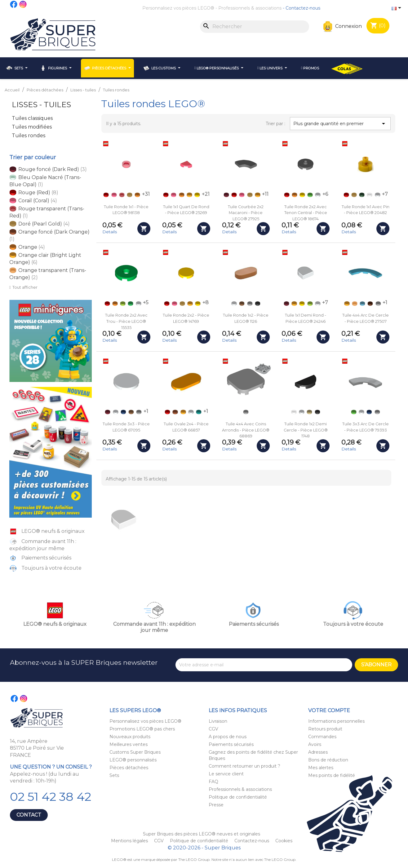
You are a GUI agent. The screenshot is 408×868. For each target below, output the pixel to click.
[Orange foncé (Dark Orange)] (175, 412)
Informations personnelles (336, 721)
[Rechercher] (255, 27)
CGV (213, 729)
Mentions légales (130, 841)
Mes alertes (321, 768)
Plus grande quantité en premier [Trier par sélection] (340, 124)
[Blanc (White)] (318, 195)
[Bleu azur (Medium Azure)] (362, 304)
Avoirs (315, 744)
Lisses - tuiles (41, 105)
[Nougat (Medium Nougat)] (242, 304)
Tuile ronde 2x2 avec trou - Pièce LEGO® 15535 (126, 321)
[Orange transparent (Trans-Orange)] (355, 304)
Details (110, 232)
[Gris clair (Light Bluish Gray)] (250, 304)
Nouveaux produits (130, 737)
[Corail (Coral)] (114, 195)
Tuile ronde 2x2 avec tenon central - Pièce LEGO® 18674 (306, 213)
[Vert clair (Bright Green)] (310, 195)
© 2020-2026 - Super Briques (204, 848)
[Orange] (137, 195)
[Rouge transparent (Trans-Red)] (122, 195)
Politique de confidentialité (238, 797)
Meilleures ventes (129, 744)
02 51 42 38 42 (51, 797)
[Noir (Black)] (258, 304)
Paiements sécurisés (231, 744)
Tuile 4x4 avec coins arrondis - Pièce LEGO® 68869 (246, 430)
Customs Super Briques (135, 752)
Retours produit (325, 729)
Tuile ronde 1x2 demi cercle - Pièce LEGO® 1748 (306, 430)
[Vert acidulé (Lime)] (123, 304)
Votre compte (329, 710)
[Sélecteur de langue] (397, 8)
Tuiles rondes (29, 136)
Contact (29, 815)
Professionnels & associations (250, 8)
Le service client (226, 774)
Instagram (23, 4)
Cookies (284, 841)
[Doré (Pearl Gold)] (130, 195)
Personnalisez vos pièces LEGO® (178, 8)
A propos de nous (228, 737)
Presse (216, 805)
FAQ (213, 782)
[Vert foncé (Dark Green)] (362, 195)
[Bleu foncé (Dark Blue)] (123, 412)
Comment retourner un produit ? (244, 766)
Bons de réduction (328, 760)
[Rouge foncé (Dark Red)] (226, 195)
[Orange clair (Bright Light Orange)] (189, 195)
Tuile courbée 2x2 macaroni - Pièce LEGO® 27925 (246, 213)
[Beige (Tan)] (309, 412)
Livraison (218, 721)
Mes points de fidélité (332, 775)
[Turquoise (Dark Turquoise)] (199, 412)
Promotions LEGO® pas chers (142, 729)
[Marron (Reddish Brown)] (370, 304)
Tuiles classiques (32, 118)
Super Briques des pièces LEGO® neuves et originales (202, 834)
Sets (114, 775)
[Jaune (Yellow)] (197, 195)
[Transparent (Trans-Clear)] (370, 195)
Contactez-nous (303, 8)
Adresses (318, 752)
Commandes (322, 737)
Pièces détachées (129, 768)
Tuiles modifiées (32, 127)
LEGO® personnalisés (133, 760)
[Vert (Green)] (131, 304)
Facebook (14, 4)
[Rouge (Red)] (106, 195)
